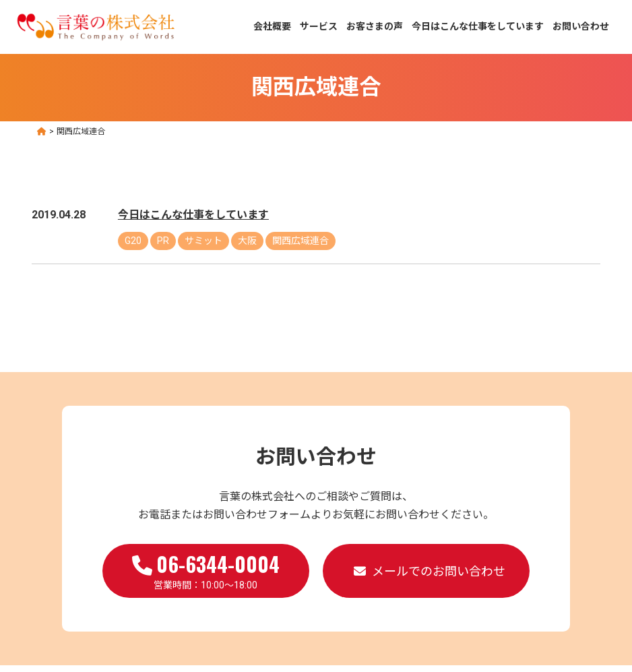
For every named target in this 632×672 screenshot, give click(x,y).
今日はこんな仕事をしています (478, 26)
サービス (319, 26)
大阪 (247, 241)
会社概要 (272, 26)
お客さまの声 (375, 26)
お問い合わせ (581, 26)
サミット (203, 241)
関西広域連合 (301, 241)
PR (163, 241)
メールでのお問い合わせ (439, 571)
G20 (133, 241)
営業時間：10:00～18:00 (206, 570)
